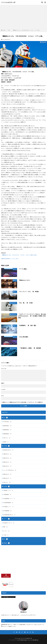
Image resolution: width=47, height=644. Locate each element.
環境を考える (7, 478)
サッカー (6, 531)
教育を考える (7, 466)
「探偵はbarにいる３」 (25, 280)
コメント (4, 369)
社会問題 (6, 446)
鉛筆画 (6, 442)
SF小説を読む (7, 422)
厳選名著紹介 (14, 303)
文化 (9, 30)
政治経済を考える (8, 450)
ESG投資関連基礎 (8, 503)
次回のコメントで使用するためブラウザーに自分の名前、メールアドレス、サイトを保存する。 (23, 402)
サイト (3, 396)
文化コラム (7, 438)
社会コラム (7, 482)
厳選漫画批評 (8, 39)
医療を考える (7, 474)
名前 (3, 383)
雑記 (5, 539)
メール (3, 389)
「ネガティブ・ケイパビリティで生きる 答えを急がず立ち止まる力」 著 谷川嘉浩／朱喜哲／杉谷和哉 (32, 316)
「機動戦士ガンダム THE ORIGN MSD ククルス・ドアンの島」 (26, 30)
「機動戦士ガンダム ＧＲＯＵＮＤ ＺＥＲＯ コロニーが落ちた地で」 (20, 255)
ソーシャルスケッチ (8, 2)
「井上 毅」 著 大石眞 (25, 303)
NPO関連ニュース (8, 507)
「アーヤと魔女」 (23, 269)
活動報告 (6, 543)
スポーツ (6, 519)
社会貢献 (6, 486)
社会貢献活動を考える (9, 515)
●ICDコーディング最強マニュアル (8, 626)
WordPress (36, 640)
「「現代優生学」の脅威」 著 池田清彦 (30, 348)
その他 (6, 535)
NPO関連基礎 (7, 511)
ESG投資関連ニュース (9, 499)
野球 (5, 527)
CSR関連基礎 (7, 495)
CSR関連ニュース (8, 490)
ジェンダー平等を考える (10, 470)
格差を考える (7, 458)
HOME (4, 30)
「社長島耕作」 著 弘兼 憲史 (27, 325)
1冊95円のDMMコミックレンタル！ (10, 259)
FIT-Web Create (23, 640)
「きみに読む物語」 (24, 337)
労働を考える (7, 454)
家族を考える (7, 462)
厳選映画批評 (7, 430)
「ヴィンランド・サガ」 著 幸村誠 (28, 292)
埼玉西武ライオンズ (9, 523)
